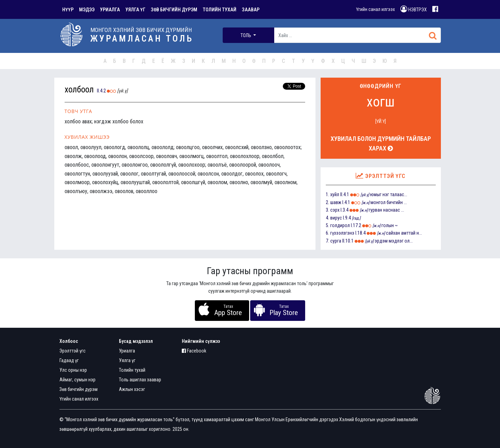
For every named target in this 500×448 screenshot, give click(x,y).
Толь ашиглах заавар (140, 380)
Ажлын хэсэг (132, 389)
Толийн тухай (132, 370)
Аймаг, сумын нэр (77, 380)
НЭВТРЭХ (414, 9)
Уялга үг (127, 360)
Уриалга (127, 351)
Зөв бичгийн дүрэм (79, 389)
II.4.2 (101, 91)
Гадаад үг (69, 360)
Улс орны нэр (73, 370)
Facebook (194, 351)
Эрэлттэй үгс (73, 351)
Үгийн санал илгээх (375, 9)
